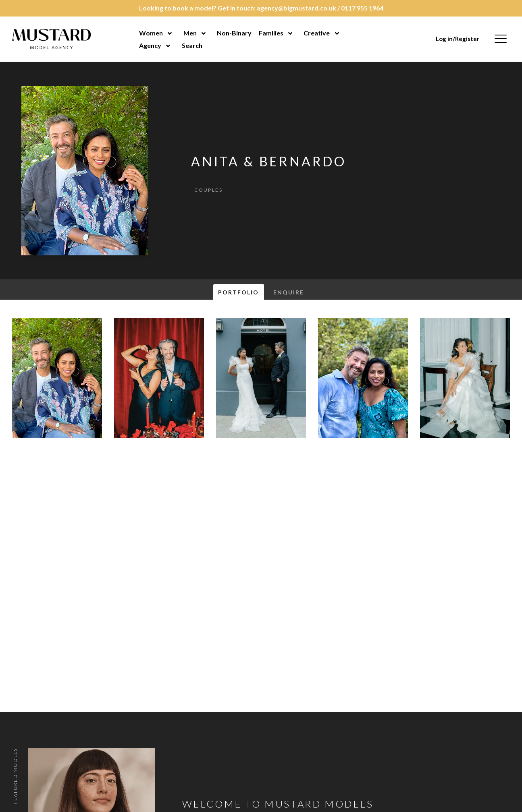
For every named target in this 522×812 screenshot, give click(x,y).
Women (151, 33)
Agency (150, 45)
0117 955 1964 (362, 8)
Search (192, 45)
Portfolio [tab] (239, 292)
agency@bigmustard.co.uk (296, 8)
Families (271, 33)
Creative (317, 33)
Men (190, 33)
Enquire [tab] (289, 292)
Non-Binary (234, 33)
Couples (208, 190)
